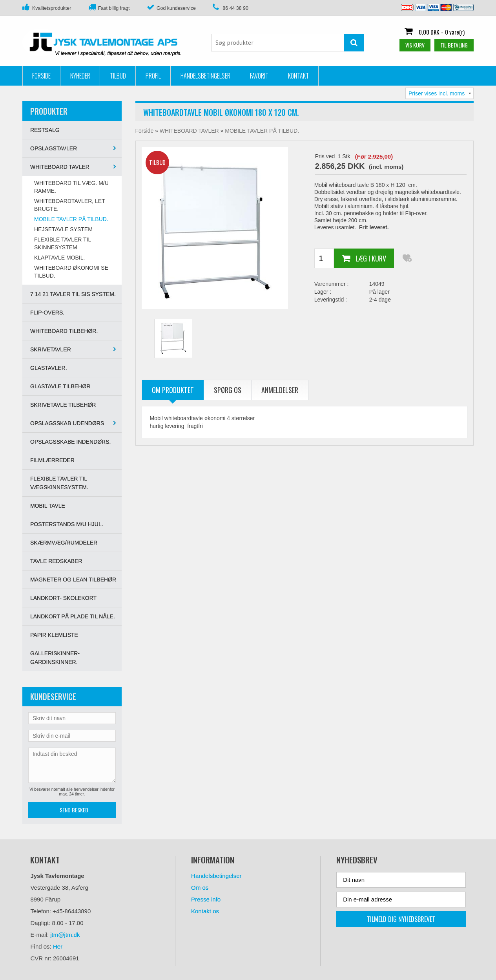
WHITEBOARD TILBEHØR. (64, 331)
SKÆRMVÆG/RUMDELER (64, 543)
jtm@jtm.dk (65, 935)
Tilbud (118, 76)
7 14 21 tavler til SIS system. (73, 294)
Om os (200, 888)
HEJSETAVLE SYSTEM (63, 229)
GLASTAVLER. (49, 368)
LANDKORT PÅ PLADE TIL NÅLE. (73, 616)
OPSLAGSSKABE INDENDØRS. (70, 442)
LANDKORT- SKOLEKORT (63, 598)
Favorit (259, 76)
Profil (153, 76)
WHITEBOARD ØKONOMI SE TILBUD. (71, 272)
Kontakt (298, 76)
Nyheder (80, 76)
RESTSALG (45, 130)
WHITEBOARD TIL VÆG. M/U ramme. (71, 187)
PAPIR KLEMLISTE (54, 635)
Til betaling (454, 45)
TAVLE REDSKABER (56, 561)
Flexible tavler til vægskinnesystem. (59, 483)
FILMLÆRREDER (52, 460)
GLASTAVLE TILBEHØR (60, 386)
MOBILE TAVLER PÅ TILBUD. (71, 219)
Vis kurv (415, 45)
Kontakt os (205, 911)
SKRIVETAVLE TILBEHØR (63, 405)
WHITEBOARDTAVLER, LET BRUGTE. (69, 205)
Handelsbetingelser (205, 76)
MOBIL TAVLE (48, 506)
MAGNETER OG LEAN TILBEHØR (73, 580)
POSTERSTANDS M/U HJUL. (67, 524)
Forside (41, 76)
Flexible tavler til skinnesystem (63, 243)
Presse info (206, 899)
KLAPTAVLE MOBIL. (59, 258)
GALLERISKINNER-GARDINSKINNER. (55, 658)
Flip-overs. (47, 313)
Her (58, 946)
